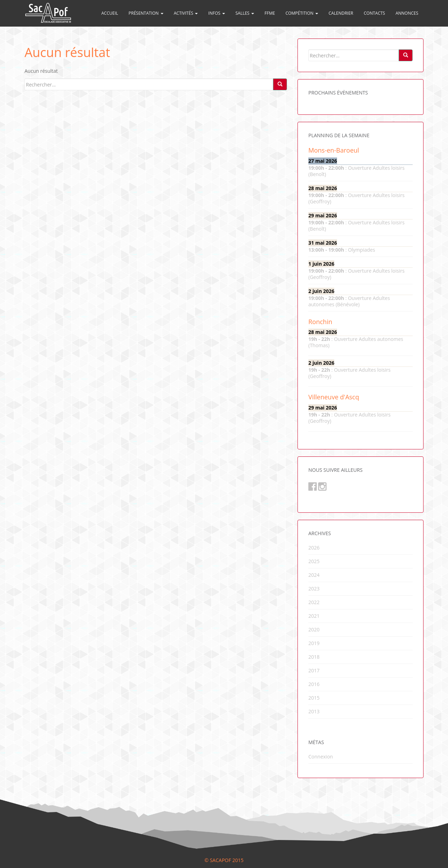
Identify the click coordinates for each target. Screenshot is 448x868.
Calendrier (341, 13)
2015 (314, 698)
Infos (217, 13)
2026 (314, 548)
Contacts (374, 13)
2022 (314, 602)
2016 (314, 684)
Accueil (110, 13)
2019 (314, 643)
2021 (314, 616)
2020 (314, 629)
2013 (314, 711)
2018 (314, 657)
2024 (314, 575)
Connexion (321, 757)
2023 (314, 589)
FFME (270, 13)
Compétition (302, 13)
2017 (314, 670)
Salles (245, 13)
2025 (314, 561)
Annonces (407, 13)
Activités (186, 13)
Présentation (146, 13)
